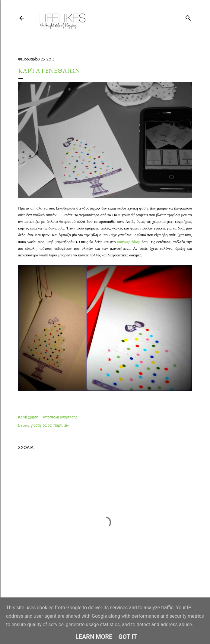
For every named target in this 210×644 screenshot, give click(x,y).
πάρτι (58, 425)
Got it (128, 637)
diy (67, 425)
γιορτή (36, 425)
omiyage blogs (129, 242)
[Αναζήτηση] (188, 17)
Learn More (94, 637)
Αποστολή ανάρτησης (60, 417)
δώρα (47, 425)
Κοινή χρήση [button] (28, 417)
